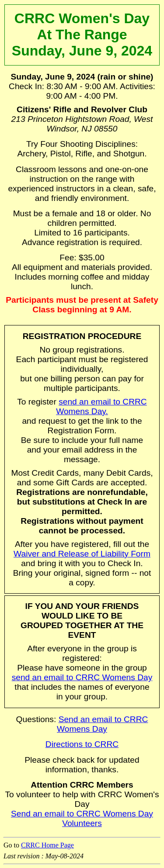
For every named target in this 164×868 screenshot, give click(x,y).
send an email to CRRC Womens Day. (101, 406)
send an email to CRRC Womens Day (82, 677)
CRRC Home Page (47, 845)
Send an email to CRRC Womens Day (102, 724)
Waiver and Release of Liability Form (82, 554)
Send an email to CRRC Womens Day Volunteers (82, 818)
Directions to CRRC (82, 744)
